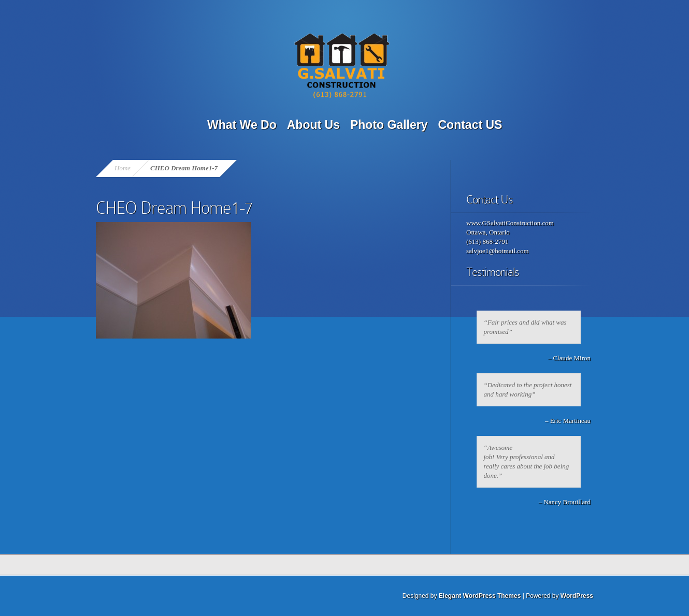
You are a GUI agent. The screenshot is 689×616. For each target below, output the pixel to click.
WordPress (577, 596)
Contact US (470, 125)
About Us (313, 125)
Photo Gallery (389, 125)
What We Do (242, 125)
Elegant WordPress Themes (480, 596)
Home (123, 168)
